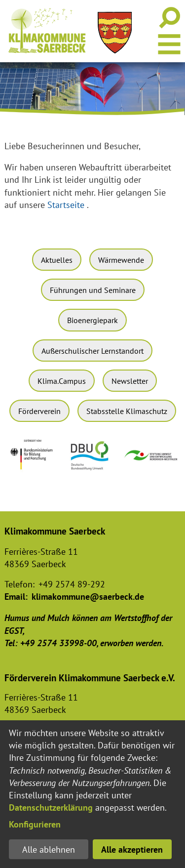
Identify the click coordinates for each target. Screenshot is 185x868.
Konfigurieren (35, 824)
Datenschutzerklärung (51, 807)
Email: (16, 597)
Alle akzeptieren (132, 849)
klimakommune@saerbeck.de (88, 597)
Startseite (66, 205)
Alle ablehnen (49, 849)
